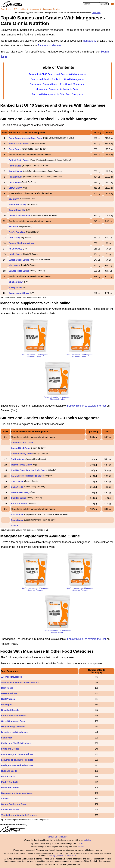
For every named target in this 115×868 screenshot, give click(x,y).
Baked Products (9, 693)
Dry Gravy (14, 199)
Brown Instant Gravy (19, 293)
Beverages (7, 705)
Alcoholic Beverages (12, 677)
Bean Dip (13, 227)
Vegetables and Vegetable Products (19, 815)
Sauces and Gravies (49, 45)
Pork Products (8, 776)
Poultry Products (10, 782)
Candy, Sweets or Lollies (13, 716)
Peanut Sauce (16, 171)
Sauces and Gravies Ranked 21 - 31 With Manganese (57, 84)
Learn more (96, 13)
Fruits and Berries (10, 749)
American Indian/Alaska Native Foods (20, 682)
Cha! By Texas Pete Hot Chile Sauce (29, 470)
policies (87, 840)
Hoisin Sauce (15, 254)
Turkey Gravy (15, 287)
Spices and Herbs (10, 810)
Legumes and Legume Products (17, 760)
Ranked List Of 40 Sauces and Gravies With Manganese (57, 74)
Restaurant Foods (10, 788)
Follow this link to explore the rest (87, 406)
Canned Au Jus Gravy (22, 443)
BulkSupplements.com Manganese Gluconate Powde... (35, 356)
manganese (89, 41)
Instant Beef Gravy (20, 492)
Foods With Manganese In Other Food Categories (57, 94)
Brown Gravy (15, 188)
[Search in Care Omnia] (91, 4)
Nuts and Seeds (9, 771)
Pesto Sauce (15, 149)
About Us (63, 837)
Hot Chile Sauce (19, 503)
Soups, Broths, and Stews (14, 804)
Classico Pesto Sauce (20, 216)
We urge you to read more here (62, 856)
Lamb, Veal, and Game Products (17, 754)
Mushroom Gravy (17, 204)
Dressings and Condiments (15, 732)
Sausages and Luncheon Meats (17, 793)
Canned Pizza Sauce (19, 271)
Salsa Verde (17, 487)
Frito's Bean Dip (17, 232)
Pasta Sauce (17, 515)
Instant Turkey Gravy (21, 465)
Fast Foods (7, 738)
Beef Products (8, 699)
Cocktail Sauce (19, 498)
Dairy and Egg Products (13, 727)
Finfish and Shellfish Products (16, 743)
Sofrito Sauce (18, 459)
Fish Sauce (14, 265)
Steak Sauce (17, 481)
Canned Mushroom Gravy (21, 243)
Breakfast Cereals (10, 710)
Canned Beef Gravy (21, 448)
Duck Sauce (15, 182)
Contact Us (52, 837)
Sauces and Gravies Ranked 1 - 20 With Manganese (57, 79)
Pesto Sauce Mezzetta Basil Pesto (26, 138)
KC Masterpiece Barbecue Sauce (27, 476)
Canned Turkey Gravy (22, 454)
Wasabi (15, 526)
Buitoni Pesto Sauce (19, 160)
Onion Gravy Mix (17, 210)
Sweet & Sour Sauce (19, 144)
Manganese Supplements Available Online (58, 89)
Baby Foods (7, 688)
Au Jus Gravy (15, 249)
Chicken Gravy (16, 282)
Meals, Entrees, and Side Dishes (17, 765)
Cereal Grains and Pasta (13, 721)
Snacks (5, 799)
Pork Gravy (14, 238)
